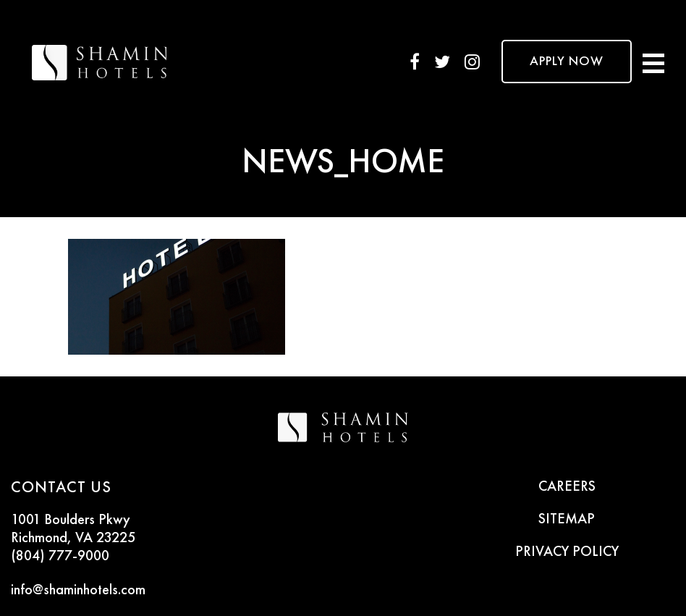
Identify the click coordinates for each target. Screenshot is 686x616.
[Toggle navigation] (653, 62)
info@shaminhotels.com (78, 591)
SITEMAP (567, 520)
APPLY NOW (567, 62)
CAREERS (567, 487)
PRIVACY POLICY (567, 552)
